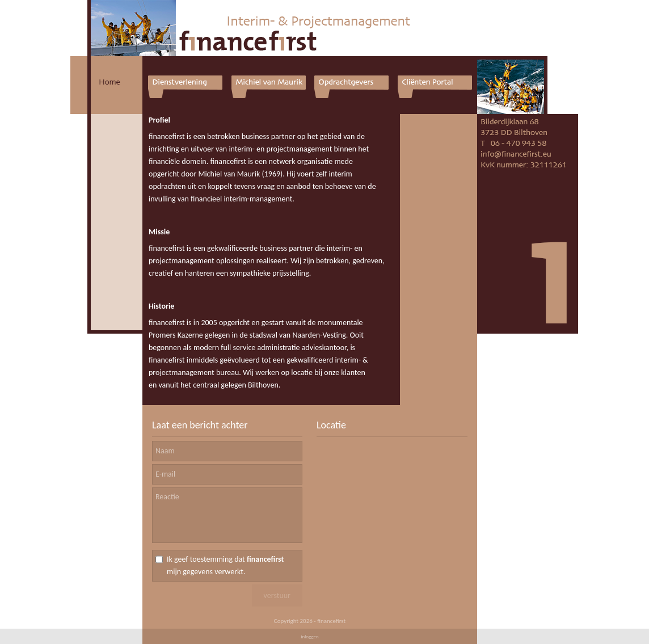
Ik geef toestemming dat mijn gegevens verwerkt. (225, 565)
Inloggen (310, 636)
